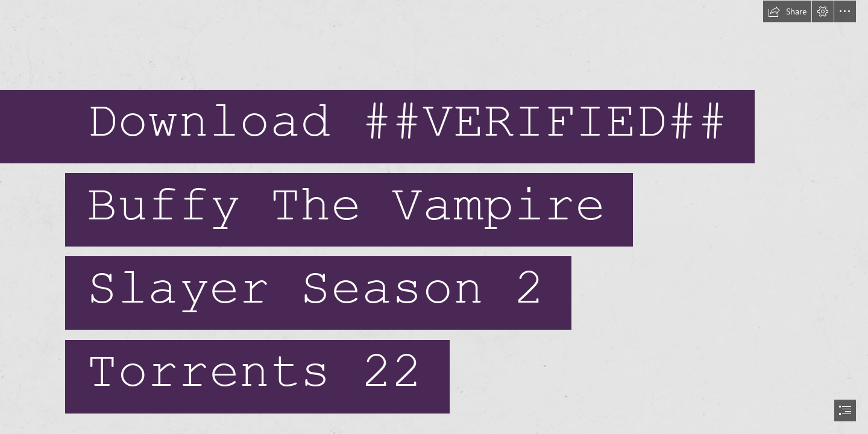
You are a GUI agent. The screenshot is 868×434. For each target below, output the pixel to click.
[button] (787, 11)
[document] (434, 217)
